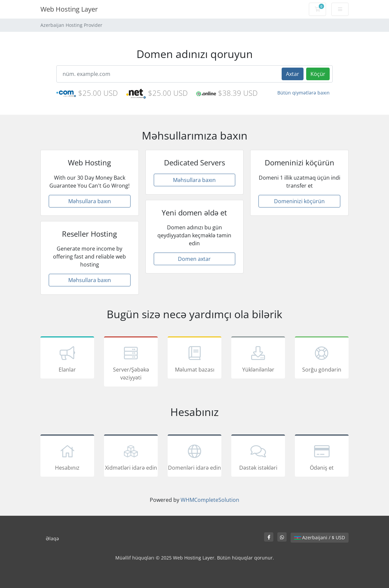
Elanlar (67, 359)
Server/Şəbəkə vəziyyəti (131, 363)
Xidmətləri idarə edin (131, 457)
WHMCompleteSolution (210, 500)
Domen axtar (194, 259)
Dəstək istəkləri (258, 457)
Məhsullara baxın (90, 201)
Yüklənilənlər (258, 359)
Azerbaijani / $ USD (320, 537)
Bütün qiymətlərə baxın (304, 93)
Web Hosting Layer (69, 9)
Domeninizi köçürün (299, 201)
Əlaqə (52, 538)
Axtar (293, 74)
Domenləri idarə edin (194, 457)
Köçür (318, 74)
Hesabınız (67, 457)
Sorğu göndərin (322, 359)
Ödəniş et (322, 457)
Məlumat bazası (194, 359)
